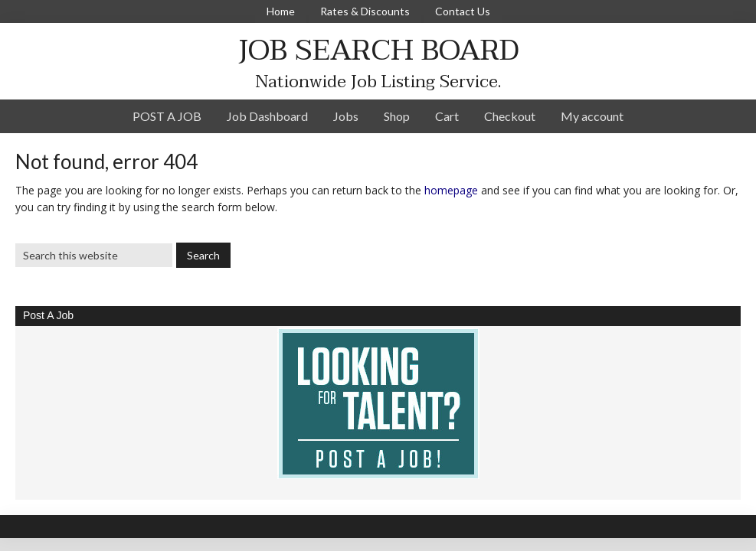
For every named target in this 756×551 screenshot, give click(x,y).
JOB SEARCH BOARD (378, 50)
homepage (451, 190)
